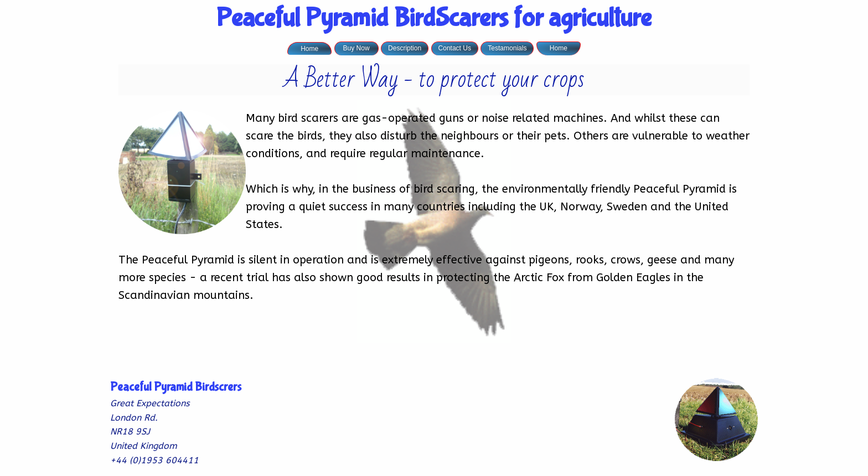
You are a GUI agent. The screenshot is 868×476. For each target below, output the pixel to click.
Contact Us (455, 48)
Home (309, 49)
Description (405, 48)
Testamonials (507, 48)
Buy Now (356, 48)
